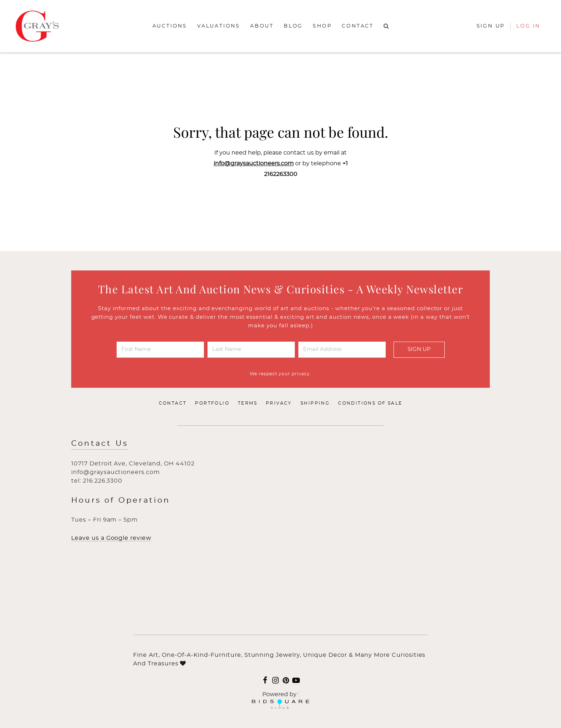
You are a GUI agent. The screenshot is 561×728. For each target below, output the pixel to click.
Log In (528, 26)
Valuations (219, 26)
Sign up (491, 26)
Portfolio (212, 403)
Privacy (279, 403)
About (262, 26)
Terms (248, 403)
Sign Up (419, 349)
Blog (293, 26)
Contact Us (100, 443)
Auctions (170, 26)
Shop (322, 26)
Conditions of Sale (370, 403)
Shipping (315, 403)
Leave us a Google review (111, 538)
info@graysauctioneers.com (254, 163)
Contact (358, 26)
